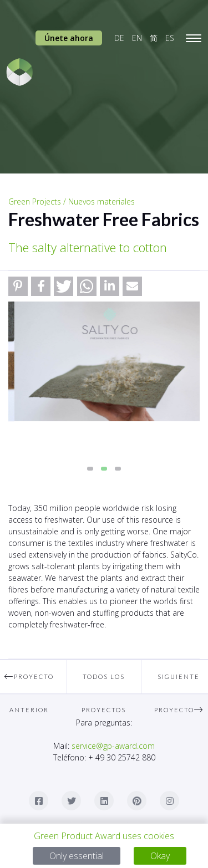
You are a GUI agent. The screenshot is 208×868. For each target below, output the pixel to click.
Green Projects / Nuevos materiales (72, 201)
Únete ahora (69, 38)
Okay (160, 856)
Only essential (77, 856)
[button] (18, 286)
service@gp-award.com (113, 746)
